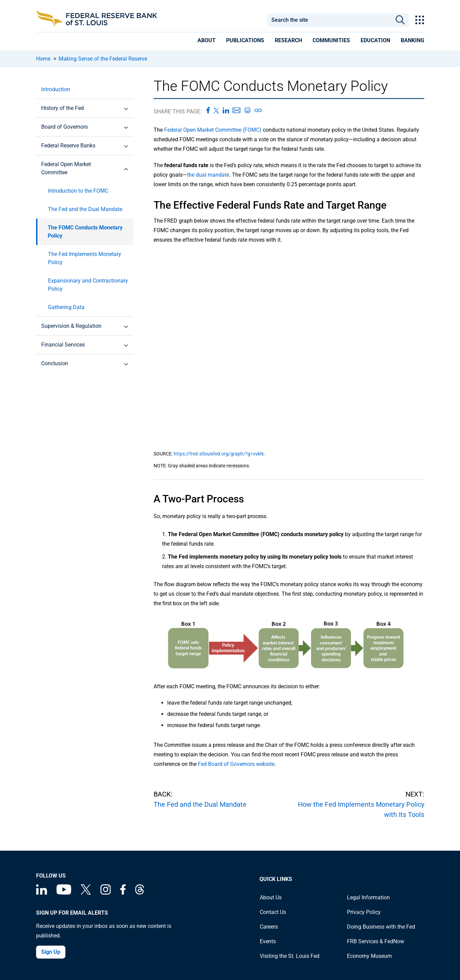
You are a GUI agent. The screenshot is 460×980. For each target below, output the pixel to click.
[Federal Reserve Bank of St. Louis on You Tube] (64, 893)
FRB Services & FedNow (376, 941)
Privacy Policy (364, 912)
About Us (271, 897)
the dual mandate (208, 175)
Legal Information (368, 897)
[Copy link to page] (258, 110)
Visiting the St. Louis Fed (290, 956)
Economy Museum (369, 956)
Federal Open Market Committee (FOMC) (213, 130)
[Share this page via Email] (236, 110)
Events (268, 941)
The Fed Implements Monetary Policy (85, 258)
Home (43, 59)
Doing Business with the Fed (381, 927)
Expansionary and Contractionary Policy (88, 285)
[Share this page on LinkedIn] (226, 110)
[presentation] (207, 42)
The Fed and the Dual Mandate (85, 209)
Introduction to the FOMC (78, 191)
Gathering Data (66, 307)
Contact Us (273, 912)
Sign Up (51, 952)
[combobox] (330, 20)
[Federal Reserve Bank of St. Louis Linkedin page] (42, 893)
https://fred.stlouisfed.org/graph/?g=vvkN (219, 454)
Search (400, 20)
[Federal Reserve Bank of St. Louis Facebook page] (123, 893)
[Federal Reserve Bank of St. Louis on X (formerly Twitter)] (86, 893)
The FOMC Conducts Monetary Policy (85, 232)
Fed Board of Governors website (236, 764)
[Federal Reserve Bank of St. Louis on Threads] (140, 893)
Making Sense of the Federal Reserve (103, 59)
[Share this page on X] (216, 110)
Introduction (56, 89)
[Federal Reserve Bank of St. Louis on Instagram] (106, 893)
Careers (269, 927)
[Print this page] (247, 110)
